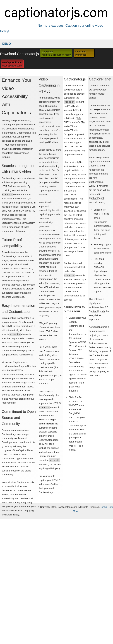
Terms (104, 507)
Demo (7, 44)
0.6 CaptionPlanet (12, 64)
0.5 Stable (56, 53)
